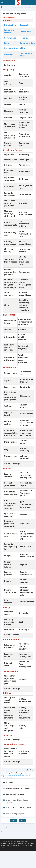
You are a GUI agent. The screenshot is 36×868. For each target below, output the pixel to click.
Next (23, 821)
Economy (24, 38)
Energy (7, 43)
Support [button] (18, 832)
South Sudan (27, 7)
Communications (27, 43)
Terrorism (9, 55)
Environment (25, 31)
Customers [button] (18, 836)
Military (23, 48)
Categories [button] (18, 828)
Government (10, 38)
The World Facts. (12, 7)
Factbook (20, 7)
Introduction (10, 25)
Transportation (11, 48)
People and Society (9, 31)
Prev (13, 821)
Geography (25, 25)
